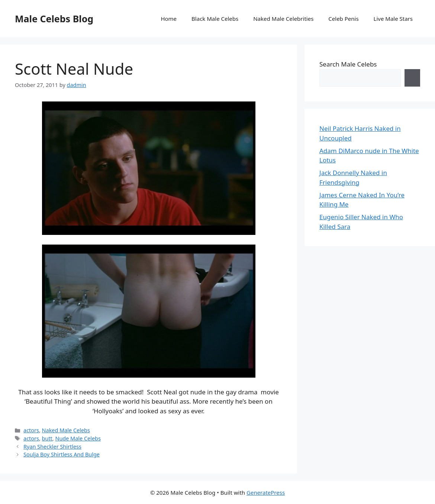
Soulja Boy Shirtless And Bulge (62, 454)
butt (47, 438)
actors (31, 430)
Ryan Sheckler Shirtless (52, 447)
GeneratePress (266, 492)
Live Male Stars (393, 19)
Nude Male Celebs (78, 438)
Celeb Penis (343, 19)
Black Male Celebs (215, 19)
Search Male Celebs (348, 64)
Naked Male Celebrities (283, 19)
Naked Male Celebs (66, 430)
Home (169, 19)
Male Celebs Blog (54, 19)
